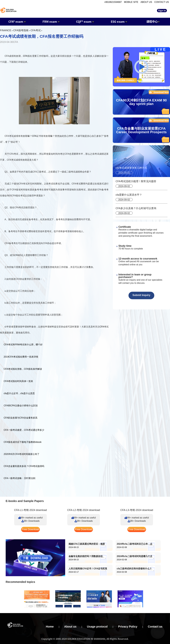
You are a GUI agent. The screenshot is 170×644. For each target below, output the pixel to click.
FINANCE (6, 30)
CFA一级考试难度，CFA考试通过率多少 (24, 430)
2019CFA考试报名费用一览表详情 (21, 357)
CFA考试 (36, 30)
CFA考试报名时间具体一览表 (18, 381)
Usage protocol (97, 627)
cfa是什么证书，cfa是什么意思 (19, 393)
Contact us (155, 627)
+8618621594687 (113, 2)
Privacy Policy (128, 627)
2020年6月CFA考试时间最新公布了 (22, 454)
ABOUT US (146, 2)
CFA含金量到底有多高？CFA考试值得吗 (24, 466)
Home (50, 627)
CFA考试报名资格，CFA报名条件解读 (23, 369)
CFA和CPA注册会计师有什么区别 (21, 406)
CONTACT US (162, 2)
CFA (25, 56)
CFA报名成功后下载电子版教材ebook (23, 442)
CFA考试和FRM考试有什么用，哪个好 (23, 345)
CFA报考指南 (21, 30)
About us (70, 627)
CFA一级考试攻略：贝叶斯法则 (19, 478)
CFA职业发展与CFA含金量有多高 (21, 418)
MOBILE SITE (131, 2)
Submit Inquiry (141, 295)
